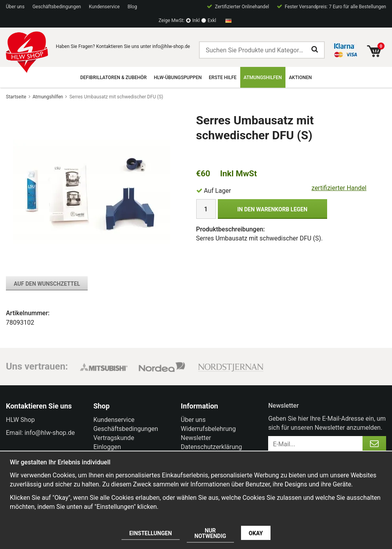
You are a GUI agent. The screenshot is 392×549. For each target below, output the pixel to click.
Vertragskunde (114, 438)
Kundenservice (104, 7)
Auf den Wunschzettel (47, 284)
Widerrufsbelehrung (208, 429)
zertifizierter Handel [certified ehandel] (339, 188)
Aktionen (300, 78)
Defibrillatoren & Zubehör (113, 78)
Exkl (212, 20)
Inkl (196, 20)
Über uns (15, 7)
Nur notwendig (211, 533)
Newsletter (196, 438)
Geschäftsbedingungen (57, 7)
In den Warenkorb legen (272, 209)
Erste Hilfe (223, 78)
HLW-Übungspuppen (178, 78)
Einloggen (107, 447)
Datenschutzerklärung (212, 447)
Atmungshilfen (263, 78)
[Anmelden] (374, 444)
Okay (256, 533)
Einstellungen (151, 533)
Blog (132, 7)
